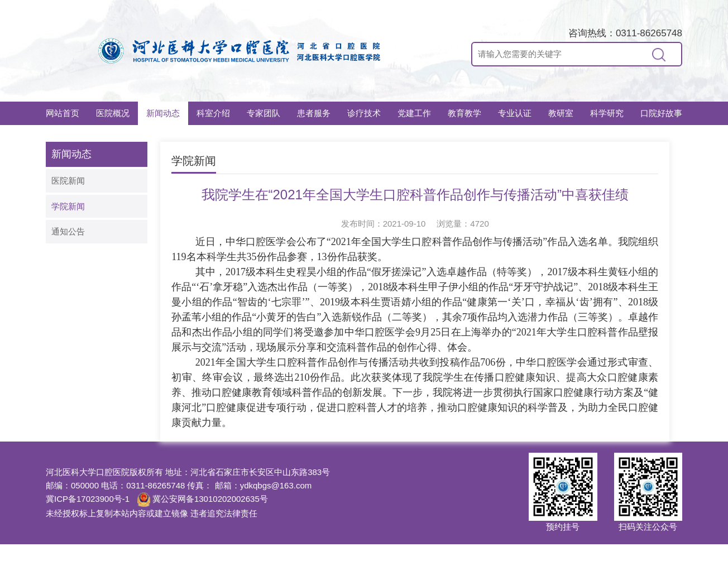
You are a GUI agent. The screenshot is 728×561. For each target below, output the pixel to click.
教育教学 (464, 113)
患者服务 (314, 113)
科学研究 (607, 113)
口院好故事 (661, 113)
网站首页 (63, 113)
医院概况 (113, 113)
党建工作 (414, 113)
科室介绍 (213, 113)
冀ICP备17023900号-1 (88, 499)
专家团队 (264, 113)
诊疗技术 (364, 113)
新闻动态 (163, 113)
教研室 (561, 113)
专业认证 (515, 113)
